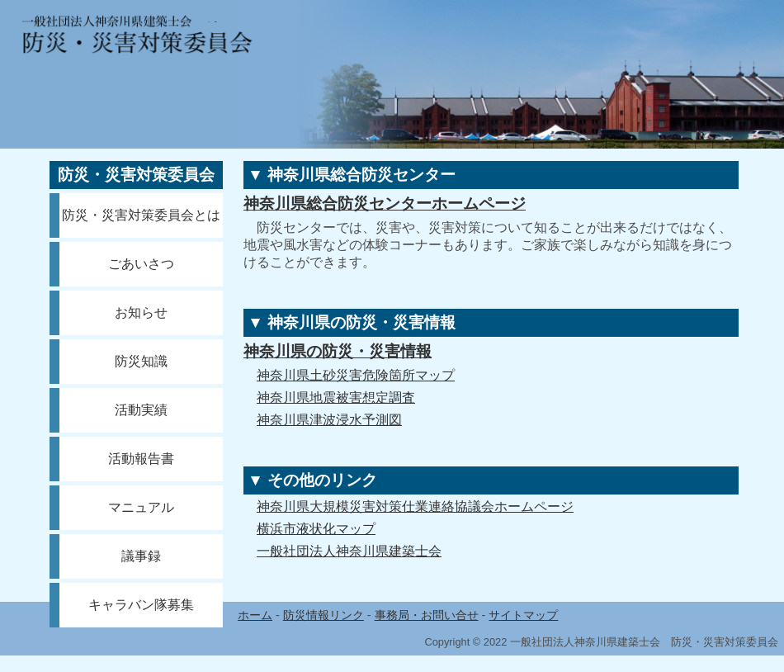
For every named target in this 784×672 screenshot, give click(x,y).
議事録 (141, 556)
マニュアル (141, 507)
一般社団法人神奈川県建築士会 (349, 551)
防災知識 (141, 361)
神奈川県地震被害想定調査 (336, 398)
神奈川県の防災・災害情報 (338, 351)
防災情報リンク (324, 615)
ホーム (255, 615)
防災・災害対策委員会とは (141, 215)
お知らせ (141, 312)
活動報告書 (141, 459)
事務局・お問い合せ (427, 615)
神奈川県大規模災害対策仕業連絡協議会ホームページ (415, 506)
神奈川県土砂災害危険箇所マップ (356, 375)
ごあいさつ (141, 264)
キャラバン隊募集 (141, 605)
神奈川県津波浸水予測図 (329, 420)
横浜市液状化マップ (316, 529)
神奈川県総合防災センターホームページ (385, 203)
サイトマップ (523, 615)
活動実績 (141, 410)
